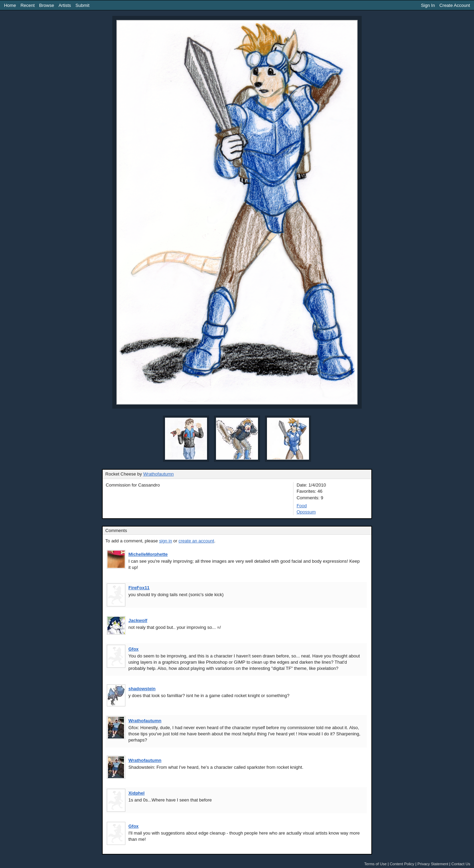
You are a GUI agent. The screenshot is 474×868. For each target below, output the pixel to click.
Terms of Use (375, 864)
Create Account (455, 5)
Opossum (306, 512)
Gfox (134, 649)
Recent (27, 5)
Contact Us (461, 864)
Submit (82, 5)
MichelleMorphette (148, 554)
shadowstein (142, 689)
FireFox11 (139, 588)
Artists (65, 5)
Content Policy (402, 864)
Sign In (428, 5)
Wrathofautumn (159, 474)
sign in (166, 541)
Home (10, 5)
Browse (47, 5)
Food (302, 506)
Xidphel (137, 793)
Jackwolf (138, 620)
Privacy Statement (433, 864)
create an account (196, 541)
